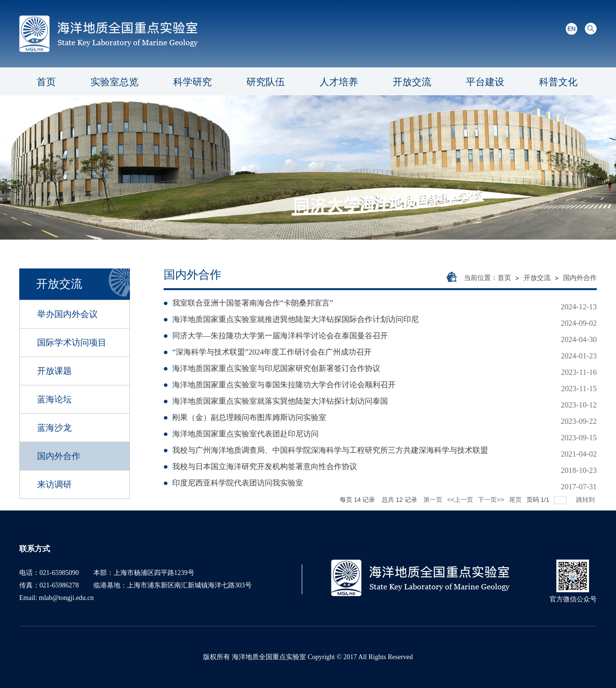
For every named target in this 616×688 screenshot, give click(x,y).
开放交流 (412, 82)
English (571, 29)
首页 (46, 82)
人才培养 (339, 82)
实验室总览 (115, 82)
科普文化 (558, 82)
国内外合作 (580, 278)
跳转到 (586, 500)
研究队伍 (266, 82)
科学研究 (192, 82)
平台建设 (485, 82)
